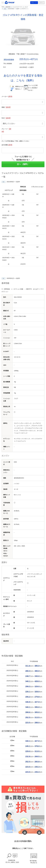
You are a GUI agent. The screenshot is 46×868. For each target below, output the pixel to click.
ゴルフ (26, 7)
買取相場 (8, 7)
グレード (6, 130)
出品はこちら (34, 3)
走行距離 (7, 145)
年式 (6, 118)
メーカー (7, 96)
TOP (3, 7)
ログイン (42, 3)
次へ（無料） (23, 164)
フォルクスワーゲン (18, 7)
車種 (6, 107)
